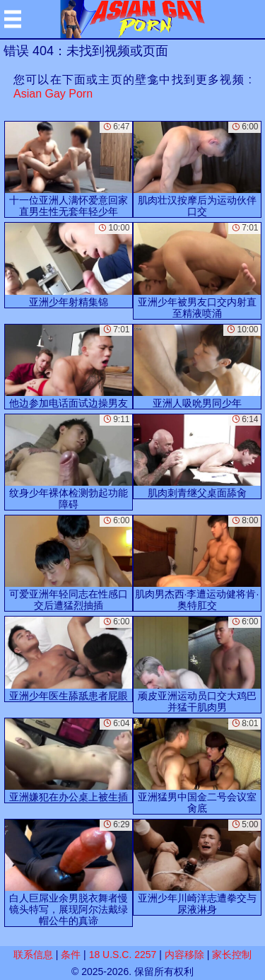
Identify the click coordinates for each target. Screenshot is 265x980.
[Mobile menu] (13, 19)
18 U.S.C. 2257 (123, 955)
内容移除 (184, 955)
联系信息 (33, 955)
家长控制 (232, 955)
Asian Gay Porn (53, 94)
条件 (71, 955)
